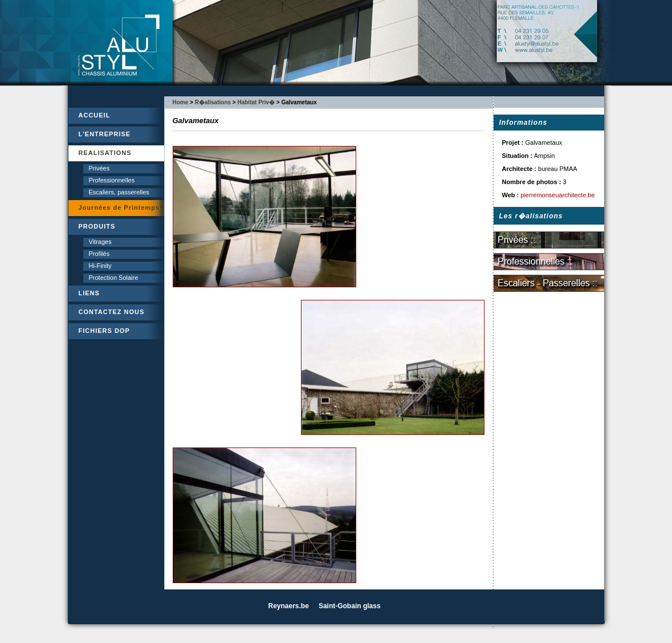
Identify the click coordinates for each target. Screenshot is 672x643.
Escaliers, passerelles (119, 192)
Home (181, 102)
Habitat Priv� (256, 102)
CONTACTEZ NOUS (112, 312)
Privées (99, 168)
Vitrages (100, 242)
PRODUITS (97, 226)
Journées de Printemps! (121, 207)
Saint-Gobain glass (350, 606)
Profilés (99, 254)
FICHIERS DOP (104, 331)
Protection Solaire (114, 278)
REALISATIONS (105, 153)
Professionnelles (112, 180)
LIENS (89, 293)
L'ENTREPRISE (105, 134)
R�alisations (213, 102)
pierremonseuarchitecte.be (557, 195)
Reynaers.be (289, 606)
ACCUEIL (95, 115)
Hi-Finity (100, 266)
